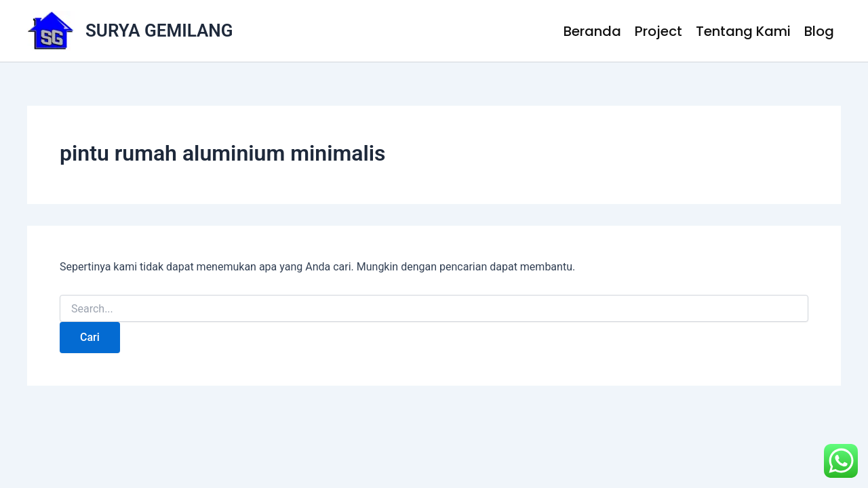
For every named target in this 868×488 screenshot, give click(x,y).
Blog (819, 31)
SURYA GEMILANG (159, 30)
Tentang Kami (743, 31)
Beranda (592, 31)
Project (658, 31)
